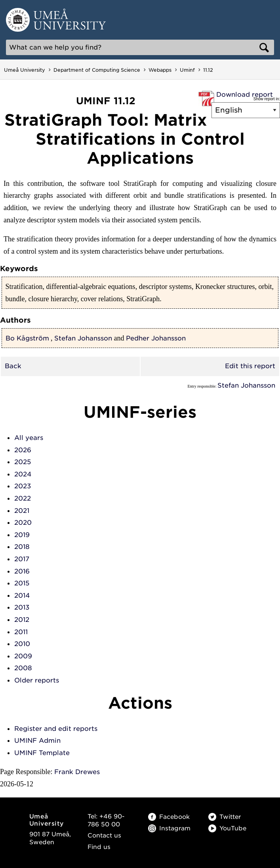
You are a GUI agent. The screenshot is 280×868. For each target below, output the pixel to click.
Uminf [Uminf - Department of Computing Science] (187, 70)
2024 (23, 474)
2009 (23, 656)
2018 (22, 547)
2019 (22, 535)
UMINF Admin (37, 741)
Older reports (37, 680)
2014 (22, 596)
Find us (99, 847)
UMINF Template (42, 753)
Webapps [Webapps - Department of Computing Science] (160, 70)
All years (29, 438)
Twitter (225, 817)
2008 (23, 668)
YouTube (227, 828)
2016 (22, 571)
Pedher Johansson (156, 338)
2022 (23, 498)
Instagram (169, 828)
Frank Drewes (77, 772)
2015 (22, 583)
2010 (22, 644)
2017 (22, 559)
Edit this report (250, 366)
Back (13, 366)
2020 (23, 523)
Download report (245, 95)
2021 (22, 511)
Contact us (104, 835)
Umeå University (25, 70)
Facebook (169, 817)
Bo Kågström (27, 338)
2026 (23, 450)
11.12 (208, 70)
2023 (23, 486)
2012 (22, 620)
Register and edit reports (56, 729)
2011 (21, 632)
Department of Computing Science (97, 70)
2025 (23, 462)
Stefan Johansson (83, 338)
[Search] (140, 47)
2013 (22, 607)
